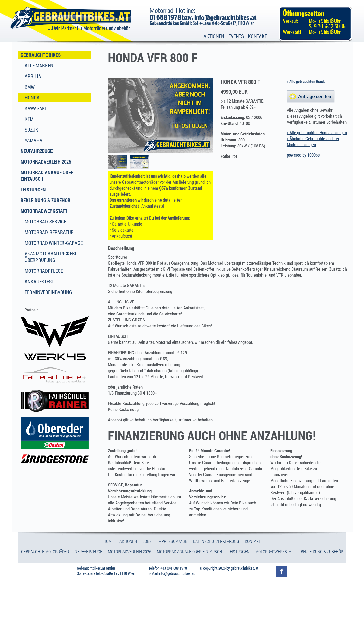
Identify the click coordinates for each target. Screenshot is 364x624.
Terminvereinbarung (48, 292)
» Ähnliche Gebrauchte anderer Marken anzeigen (313, 141)
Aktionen (214, 36)
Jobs (147, 541)
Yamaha (34, 140)
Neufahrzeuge (37, 151)
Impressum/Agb (172, 541)
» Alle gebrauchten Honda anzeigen (317, 132)
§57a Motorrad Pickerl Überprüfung (51, 257)
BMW (30, 87)
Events (236, 36)
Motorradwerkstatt (44, 211)
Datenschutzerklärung (216, 541)
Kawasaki (36, 108)
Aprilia (33, 76)
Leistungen (33, 189)
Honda (32, 98)
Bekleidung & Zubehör (46, 200)
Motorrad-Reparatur (49, 232)
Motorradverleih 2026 (46, 162)
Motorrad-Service (45, 221)
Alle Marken (39, 65)
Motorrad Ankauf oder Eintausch (47, 176)
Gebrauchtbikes (71, 18)
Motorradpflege (44, 271)
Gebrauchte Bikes (41, 55)
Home (109, 541)
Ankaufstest (39, 281)
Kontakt (257, 36)
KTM (29, 119)
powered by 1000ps (303, 155)
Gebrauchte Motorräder (45, 551)
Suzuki (32, 130)
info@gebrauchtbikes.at (225, 18)
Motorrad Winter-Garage (54, 243)
